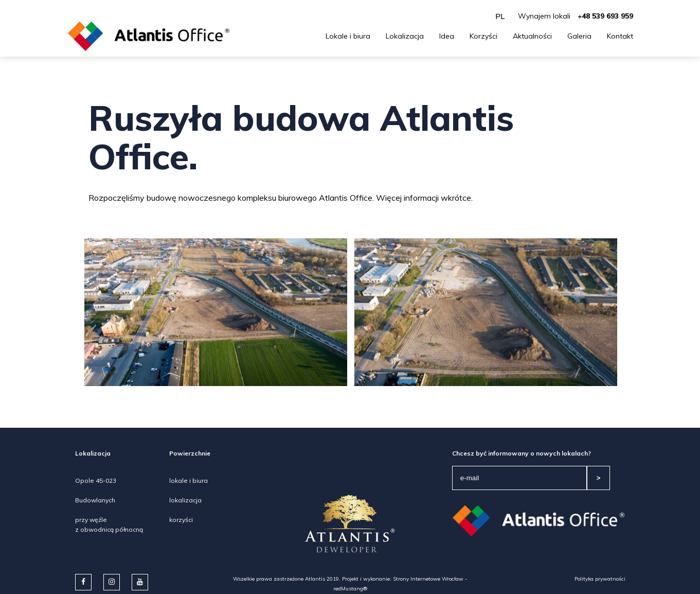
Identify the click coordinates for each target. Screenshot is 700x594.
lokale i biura (189, 481)
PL (500, 16)
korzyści (181, 520)
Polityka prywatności (600, 579)
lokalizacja (185, 500)
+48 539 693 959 (605, 16)
